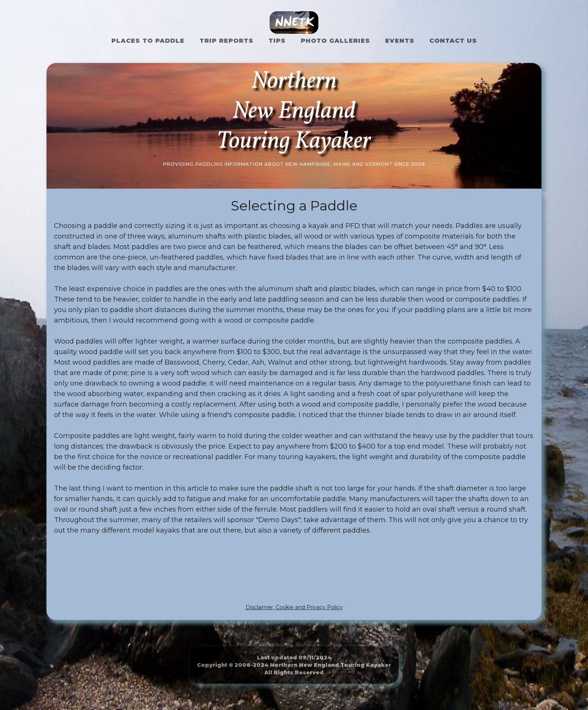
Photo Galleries (335, 41)
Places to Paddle (148, 41)
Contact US (453, 41)
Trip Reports (226, 41)
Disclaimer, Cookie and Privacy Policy (294, 607)
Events (400, 41)
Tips (277, 41)
